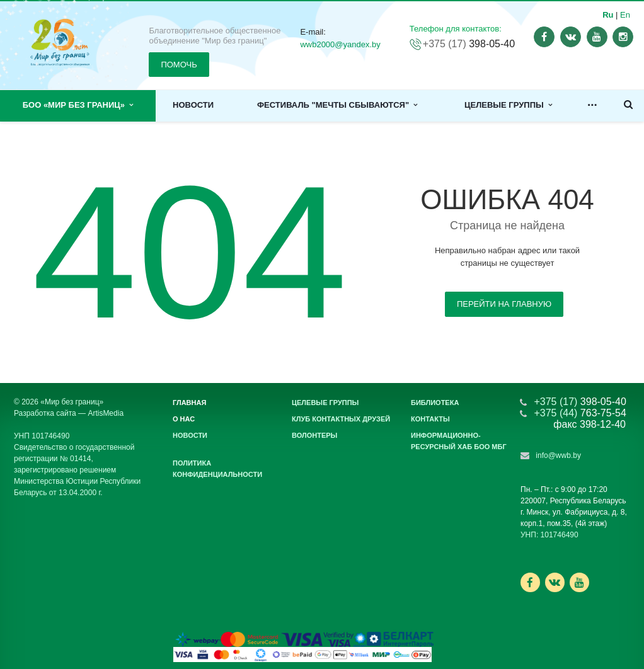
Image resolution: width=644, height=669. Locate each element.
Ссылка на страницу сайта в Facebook (530, 582)
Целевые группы (508, 105)
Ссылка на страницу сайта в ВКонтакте (555, 582)
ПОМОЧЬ (179, 65)
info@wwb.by (558, 455)
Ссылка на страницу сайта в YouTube (579, 582)
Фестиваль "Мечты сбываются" (337, 105)
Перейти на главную (504, 304)
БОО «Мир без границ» (78, 105)
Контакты (430, 419)
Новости (193, 105)
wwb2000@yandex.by (340, 44)
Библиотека (435, 403)
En (625, 15)
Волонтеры (314, 435)
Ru (608, 15)
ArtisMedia (106, 413)
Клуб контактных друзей (341, 419)
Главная (189, 403)
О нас (184, 419)
